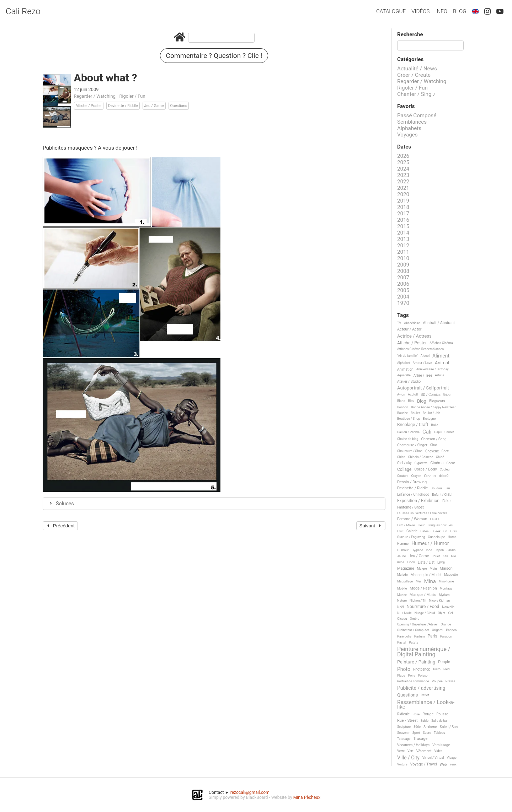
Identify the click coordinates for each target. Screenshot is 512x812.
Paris (432, 636)
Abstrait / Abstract (439, 323)
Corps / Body (426, 469)
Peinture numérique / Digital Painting (424, 652)
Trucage (420, 739)
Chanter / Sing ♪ (416, 94)
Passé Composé (417, 115)
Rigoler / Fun (132, 96)
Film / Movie (406, 525)
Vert (410, 751)
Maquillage (405, 581)
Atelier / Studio (409, 381)
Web (443, 765)
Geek (437, 531)
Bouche (402, 413)
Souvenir (403, 733)
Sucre (427, 733)
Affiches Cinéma (441, 343)
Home (452, 537)
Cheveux (432, 451)
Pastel (402, 642)
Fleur (421, 525)
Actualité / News (417, 69)
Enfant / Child (442, 495)
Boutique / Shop (409, 419)
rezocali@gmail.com (250, 792)
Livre (441, 562)
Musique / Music (423, 595)
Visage (451, 758)
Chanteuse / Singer (412, 445)
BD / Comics (431, 395)
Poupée (437, 681)
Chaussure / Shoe (410, 451)
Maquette (451, 575)
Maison (446, 569)
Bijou (447, 394)
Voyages (407, 135)
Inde (429, 550)
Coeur (451, 463)
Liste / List (426, 562)
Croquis (430, 476)
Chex (445, 451)
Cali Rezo (23, 11)
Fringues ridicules (440, 525)
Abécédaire (412, 323)
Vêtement (424, 751)
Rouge (428, 714)
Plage (401, 676)
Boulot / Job (431, 413)
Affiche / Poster (89, 106)
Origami (438, 630)
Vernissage (441, 745)
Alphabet (404, 363)
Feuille (435, 519)
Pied (447, 669)
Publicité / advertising (421, 688)
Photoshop (422, 669)
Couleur (445, 469)
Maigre (422, 569)
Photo (404, 669)
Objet (441, 613)
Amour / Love (422, 363)
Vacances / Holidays (413, 745)
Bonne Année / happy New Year (433, 407)
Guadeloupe (437, 537)
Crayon (416, 476)
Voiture (402, 764)
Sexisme (430, 727)
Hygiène (417, 550)
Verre (401, 751)
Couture (403, 476)
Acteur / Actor (409, 329)
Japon (439, 550)
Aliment (441, 356)
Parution (446, 636)
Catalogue (391, 11)
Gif (445, 531)
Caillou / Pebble (408, 432)
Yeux (453, 764)
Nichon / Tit (418, 601)
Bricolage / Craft (413, 425)
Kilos (401, 562)
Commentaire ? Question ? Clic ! (214, 56)
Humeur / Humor (430, 544)
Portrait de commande (413, 681)
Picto (437, 669)
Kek (445, 556)
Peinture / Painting (416, 662)
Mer (418, 581)
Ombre (415, 619)
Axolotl (413, 394)
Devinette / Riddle (123, 106)
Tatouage (404, 739)
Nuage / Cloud (425, 613)
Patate (414, 642)
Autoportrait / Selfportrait (423, 388)
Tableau (439, 733)
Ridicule (403, 714)
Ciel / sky (404, 463)
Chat (434, 445)
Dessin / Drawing (412, 482)
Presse (450, 681)
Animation (405, 369)
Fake (446, 501)
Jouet (436, 556)
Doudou (436, 488)
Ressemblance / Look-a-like (426, 705)
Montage (446, 588)
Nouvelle (448, 607)
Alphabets (409, 128)
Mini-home (446, 581)
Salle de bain (440, 721)
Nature (402, 601)
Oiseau (402, 619)
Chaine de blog (408, 439)
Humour (403, 550)
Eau (447, 488)
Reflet (425, 695)
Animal (442, 363)
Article (439, 375)
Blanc (401, 401)
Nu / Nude (404, 613)
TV (399, 323)
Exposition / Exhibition (418, 501)
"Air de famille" (407, 356)
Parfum (420, 636)
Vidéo (439, 751)
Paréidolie (404, 636)
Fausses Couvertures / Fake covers (422, 513)
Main (433, 569)
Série (417, 727)
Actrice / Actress (414, 336)
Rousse (442, 714)
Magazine (406, 569)
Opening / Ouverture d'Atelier (418, 624)
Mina (430, 582)
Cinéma (437, 463)
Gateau (425, 531)
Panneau (452, 630)
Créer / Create (414, 75)
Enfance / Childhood (413, 494)
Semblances (412, 122)
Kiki (454, 556)
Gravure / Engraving (411, 537)
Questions (179, 106)
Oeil (451, 613)
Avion (401, 394)
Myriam (444, 595)
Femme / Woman (412, 519)
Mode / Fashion (423, 588)
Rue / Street (407, 721)
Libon (411, 562)
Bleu (411, 401)
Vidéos (420, 11)
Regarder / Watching (95, 96)
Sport (416, 733)
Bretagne (429, 419)
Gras (454, 531)
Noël (401, 607)
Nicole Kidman (439, 601)
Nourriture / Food (423, 607)
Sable (425, 721)
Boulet (415, 413)
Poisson (423, 676)
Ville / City (408, 758)
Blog (460, 11)
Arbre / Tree (423, 375)
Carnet (449, 432)
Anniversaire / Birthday (433, 369)
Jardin (451, 550)
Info (441, 11)
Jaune (402, 556)
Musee (402, 595)
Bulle (434, 425)
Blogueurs (437, 401)
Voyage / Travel (424, 764)
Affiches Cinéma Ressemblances (420, 349)
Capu (438, 432)
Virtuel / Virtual (433, 758)
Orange (446, 624)
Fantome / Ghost (410, 507)
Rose (416, 714)
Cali (427, 432)
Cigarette (421, 463)
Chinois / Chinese (421, 457)
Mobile (402, 588)
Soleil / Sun (449, 727)
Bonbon (403, 407)
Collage (404, 470)
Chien (401, 457)
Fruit (400, 531)
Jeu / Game (154, 106)
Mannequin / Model (426, 575)
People (444, 662)
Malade (402, 575)
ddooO (444, 476)
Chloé (440, 457)
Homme (403, 544)
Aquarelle (404, 375)
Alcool (425, 356)
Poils (412, 676)
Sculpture (404, 727)
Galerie (412, 531)
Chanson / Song (434, 439)
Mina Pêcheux (307, 797)
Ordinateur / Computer (413, 630)
